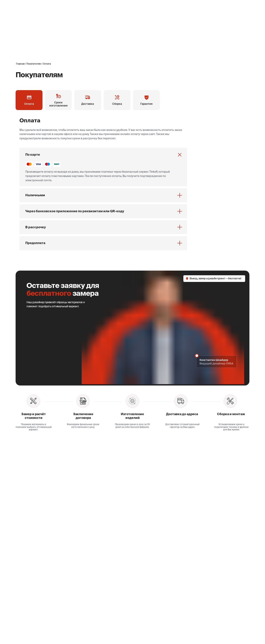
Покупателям (34, 64)
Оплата (47, 64)
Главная (20, 64)
